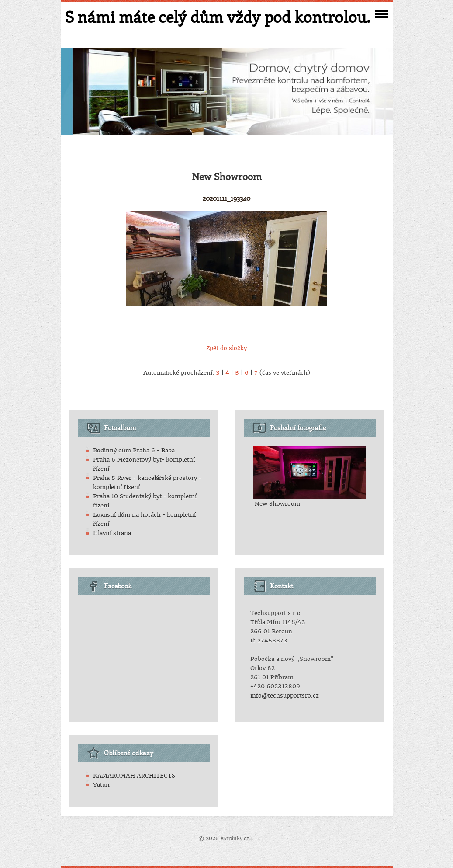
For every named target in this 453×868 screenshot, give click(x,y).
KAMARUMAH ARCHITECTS (134, 776)
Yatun (101, 785)
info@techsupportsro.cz (285, 696)
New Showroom (277, 504)
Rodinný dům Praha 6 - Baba (134, 450)
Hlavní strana (112, 533)
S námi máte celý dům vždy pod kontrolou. (218, 17)
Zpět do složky (226, 348)
